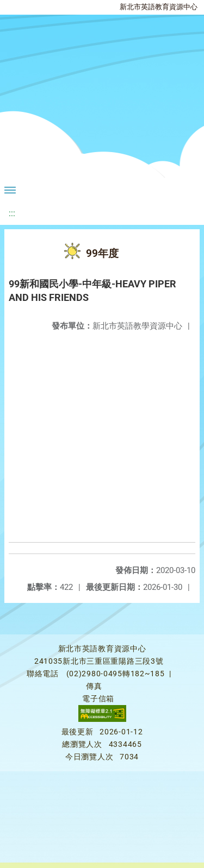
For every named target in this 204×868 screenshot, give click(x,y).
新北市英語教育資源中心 (159, 7)
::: (12, 213)
